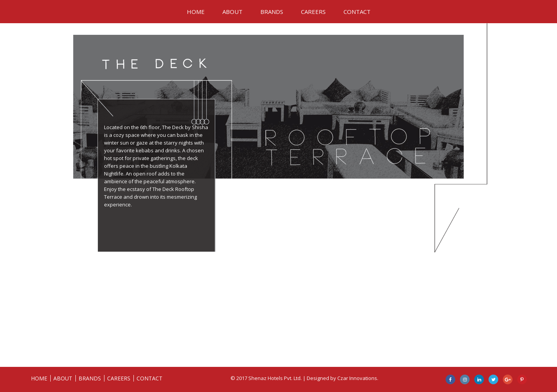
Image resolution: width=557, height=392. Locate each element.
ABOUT (232, 12)
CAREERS (313, 12)
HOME (196, 12)
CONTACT (357, 12)
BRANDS (272, 12)
